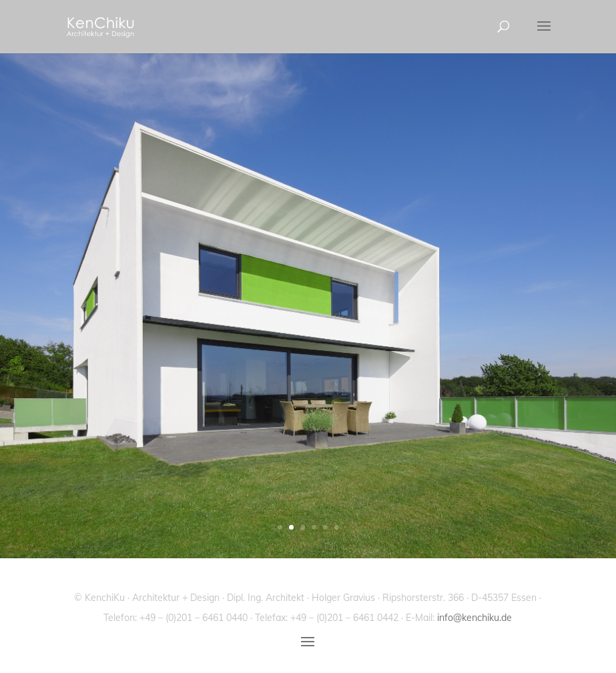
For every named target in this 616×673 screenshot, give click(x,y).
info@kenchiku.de (475, 618)
